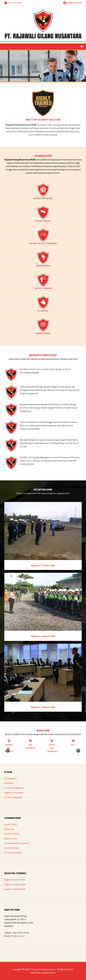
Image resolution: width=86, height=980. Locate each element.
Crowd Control (11, 824)
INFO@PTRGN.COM (73, 3)
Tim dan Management (14, 788)
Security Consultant (13, 853)
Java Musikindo (31, 746)
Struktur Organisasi (13, 797)
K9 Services (9, 829)
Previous (10, 746)
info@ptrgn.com (18, 936)
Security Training (12, 834)
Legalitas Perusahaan (14, 793)
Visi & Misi (9, 783)
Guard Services (11, 839)
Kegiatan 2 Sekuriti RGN (15, 884)
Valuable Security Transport (17, 843)
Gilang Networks (48, 973)
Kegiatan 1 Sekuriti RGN (15, 889)
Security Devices (12, 848)
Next (76, 746)
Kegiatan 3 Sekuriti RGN (15, 880)
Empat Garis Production (52, 748)
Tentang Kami (11, 779)
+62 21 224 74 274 (13, 3)
